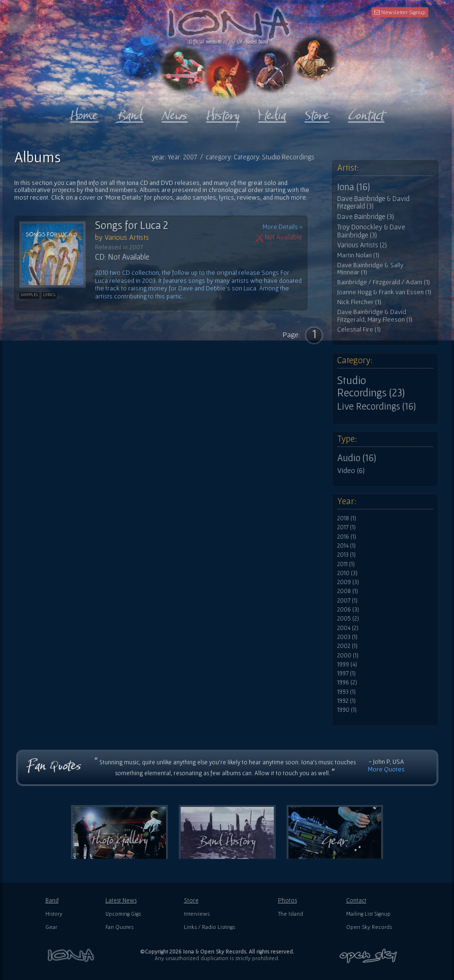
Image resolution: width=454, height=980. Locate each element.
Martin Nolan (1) (358, 255)
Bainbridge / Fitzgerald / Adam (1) (384, 282)
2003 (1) (347, 637)
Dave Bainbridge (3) (366, 217)
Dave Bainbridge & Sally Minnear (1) (370, 269)
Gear (51, 927)
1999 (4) (347, 665)
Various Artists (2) (362, 245)
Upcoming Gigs (123, 914)
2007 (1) (347, 601)
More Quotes (386, 769)
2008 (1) (348, 591)
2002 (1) (347, 646)
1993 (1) (346, 692)
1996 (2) (347, 682)
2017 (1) (346, 527)
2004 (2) (348, 628)
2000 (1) (348, 656)
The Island (291, 914)
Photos (288, 900)
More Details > (282, 227)
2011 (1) (346, 564)
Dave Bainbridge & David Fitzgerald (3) (373, 203)
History (54, 914)
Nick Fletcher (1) (359, 302)
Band (52, 900)
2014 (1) (346, 546)
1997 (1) (346, 674)
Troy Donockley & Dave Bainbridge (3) (371, 231)
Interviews (197, 914)
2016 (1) (347, 537)
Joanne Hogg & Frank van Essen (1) (384, 292)
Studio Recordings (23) (371, 386)
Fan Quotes (119, 927)
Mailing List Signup (368, 914)
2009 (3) (348, 582)
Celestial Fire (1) (359, 329)
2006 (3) (348, 610)
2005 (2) (348, 619)
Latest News (121, 900)
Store (191, 900)
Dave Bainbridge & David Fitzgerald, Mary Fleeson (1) (375, 316)
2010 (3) (347, 573)
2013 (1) (346, 555)
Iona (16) (354, 187)
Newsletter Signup (400, 12)
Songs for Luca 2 (132, 225)
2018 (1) (347, 518)
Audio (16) (357, 458)
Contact (356, 900)
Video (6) (351, 470)
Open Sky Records (369, 927)
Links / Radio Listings (210, 927)
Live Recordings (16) (376, 406)
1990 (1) (347, 710)
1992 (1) (346, 701)
